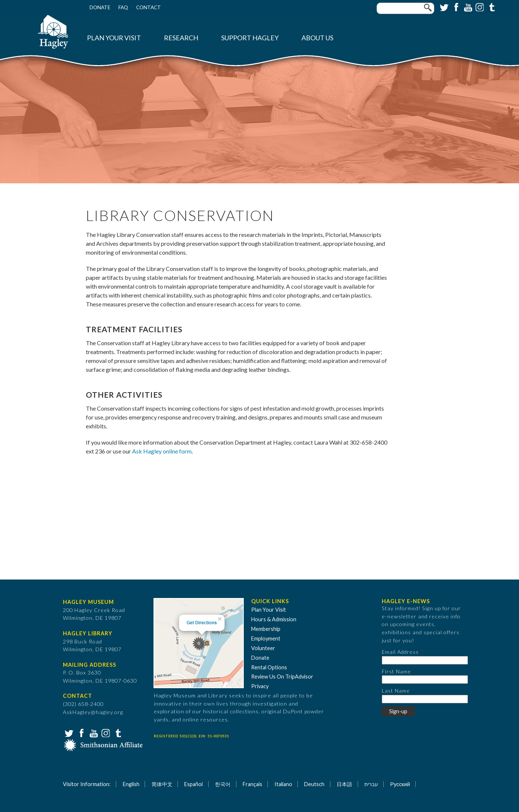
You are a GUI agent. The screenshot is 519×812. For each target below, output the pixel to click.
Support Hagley (250, 38)
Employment (266, 638)
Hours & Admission (274, 619)
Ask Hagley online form (162, 451)
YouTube (467, 7)
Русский (400, 784)
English (131, 784)
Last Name (396, 691)
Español (193, 784)
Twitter (444, 7)
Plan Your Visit (114, 38)
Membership (266, 629)
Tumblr (491, 7)
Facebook (455, 7)
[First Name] (425, 680)
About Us (317, 38)
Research (181, 38)
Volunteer (263, 648)
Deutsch (314, 784)
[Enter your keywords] (405, 8)
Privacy (260, 686)
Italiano (283, 784)
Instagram (479, 7)
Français (252, 784)
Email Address (400, 652)
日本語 (344, 784)
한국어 (223, 784)
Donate (100, 7)
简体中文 (162, 784)
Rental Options (269, 667)
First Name (396, 671)
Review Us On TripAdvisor (282, 677)
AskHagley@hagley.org (93, 712)
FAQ (123, 7)
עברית (371, 784)
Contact (149, 7)
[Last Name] (425, 699)
